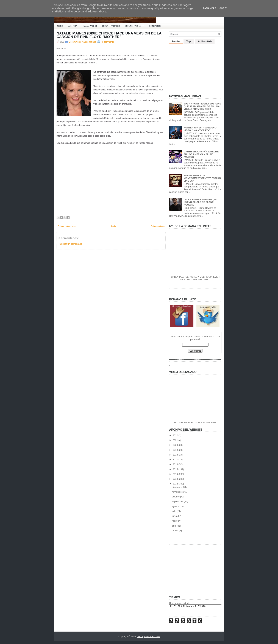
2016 (176, 464)
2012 (176, 484)
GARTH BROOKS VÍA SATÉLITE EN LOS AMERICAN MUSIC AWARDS (201, 154)
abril (174, 526)
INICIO (60, 26)
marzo (176, 531)
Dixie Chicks (75, 42)
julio (174, 511)
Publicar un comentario (70, 244)
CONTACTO (155, 26)
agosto (176, 506)
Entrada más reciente (67, 226)
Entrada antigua (158, 226)
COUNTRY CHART (134, 26)
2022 (176, 435)
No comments (107, 42)
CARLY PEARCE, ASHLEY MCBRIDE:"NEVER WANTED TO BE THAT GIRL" (195, 278)
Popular (176, 41)
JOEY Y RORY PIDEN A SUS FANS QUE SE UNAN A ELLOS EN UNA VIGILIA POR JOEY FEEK (202, 106)
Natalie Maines (89, 42)
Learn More (209, 8)
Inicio (113, 226)
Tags (189, 41)
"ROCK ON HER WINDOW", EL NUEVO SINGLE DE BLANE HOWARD (200, 202)
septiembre (178, 501)
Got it (223, 8)
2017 (176, 460)
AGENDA (73, 26)
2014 (176, 474)
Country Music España (148, 636)
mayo (175, 521)
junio (175, 516)
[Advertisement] (196, 68)
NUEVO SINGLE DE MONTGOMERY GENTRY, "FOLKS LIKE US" (202, 178)
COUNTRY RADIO (111, 26)
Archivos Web (205, 41)
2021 (176, 440)
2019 (176, 450)
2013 (176, 479)
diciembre (177, 487)
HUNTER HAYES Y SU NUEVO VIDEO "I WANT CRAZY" (200, 129)
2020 (176, 445)
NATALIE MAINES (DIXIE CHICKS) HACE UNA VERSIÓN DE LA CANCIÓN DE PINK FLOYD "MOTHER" (109, 35)
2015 (176, 469)
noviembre (178, 492)
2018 (176, 455)
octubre (176, 497)
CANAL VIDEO (90, 26)
